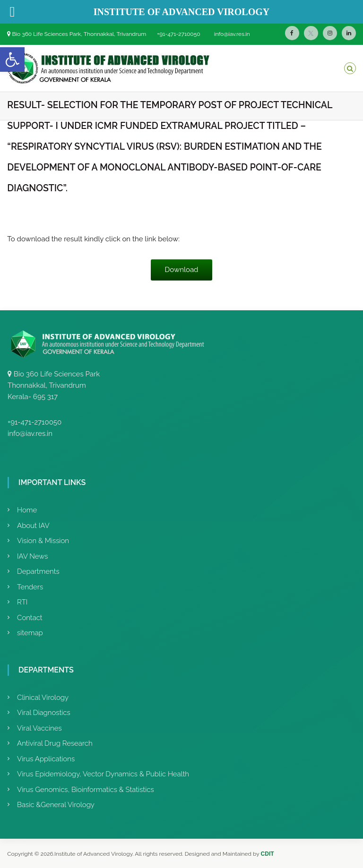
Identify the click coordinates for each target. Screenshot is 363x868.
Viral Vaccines (39, 728)
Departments (38, 571)
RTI (22, 602)
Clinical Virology (43, 698)
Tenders (30, 587)
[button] (12, 60)
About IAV (33, 526)
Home (27, 510)
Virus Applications (46, 759)
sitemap (30, 633)
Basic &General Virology (56, 805)
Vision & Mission (43, 541)
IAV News (32, 556)
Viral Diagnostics (44, 713)
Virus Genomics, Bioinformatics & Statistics (86, 790)
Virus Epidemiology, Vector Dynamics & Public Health (103, 774)
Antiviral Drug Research (55, 743)
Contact (30, 618)
